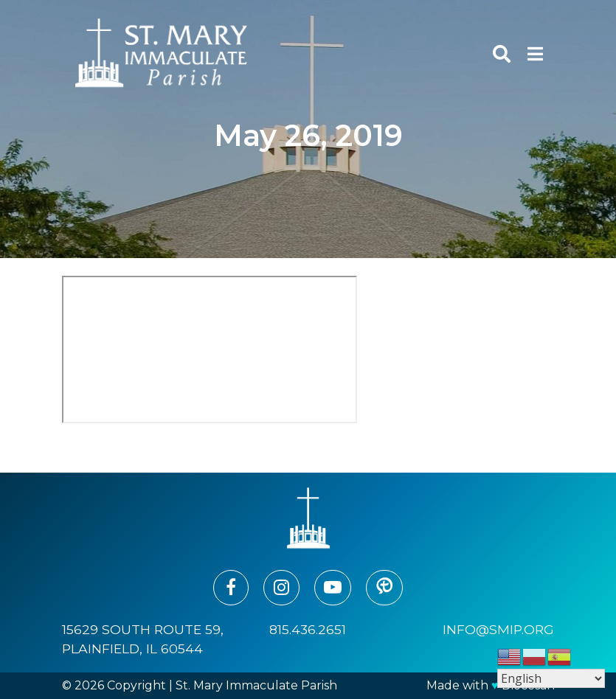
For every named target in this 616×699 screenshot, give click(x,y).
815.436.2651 (308, 629)
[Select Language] (551, 678)
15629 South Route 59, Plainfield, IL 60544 (143, 639)
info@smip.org (498, 629)
